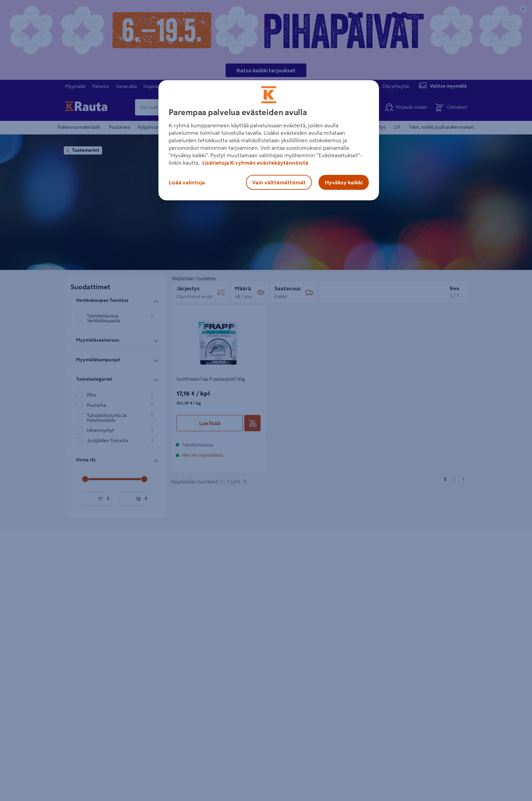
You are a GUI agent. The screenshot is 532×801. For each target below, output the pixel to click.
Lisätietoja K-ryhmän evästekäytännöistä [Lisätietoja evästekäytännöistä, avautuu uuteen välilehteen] (255, 163)
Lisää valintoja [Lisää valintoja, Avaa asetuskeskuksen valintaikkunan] (187, 182)
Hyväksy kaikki (344, 182)
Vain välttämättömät (279, 182)
